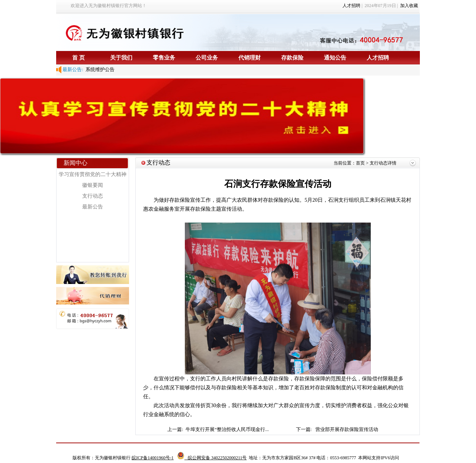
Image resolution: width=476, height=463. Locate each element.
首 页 (78, 58)
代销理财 (250, 58)
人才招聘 (351, 6)
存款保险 (292, 58)
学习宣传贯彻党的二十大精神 (93, 174)
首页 (361, 163)
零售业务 (164, 58)
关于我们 (121, 58)
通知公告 (335, 58)
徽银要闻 (93, 185)
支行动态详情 (383, 163)
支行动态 (93, 196)
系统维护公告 (99, 69)
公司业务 (207, 58)
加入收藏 (409, 6)
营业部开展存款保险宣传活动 (347, 429)
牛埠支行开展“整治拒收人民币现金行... (228, 429)
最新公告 (93, 207)
